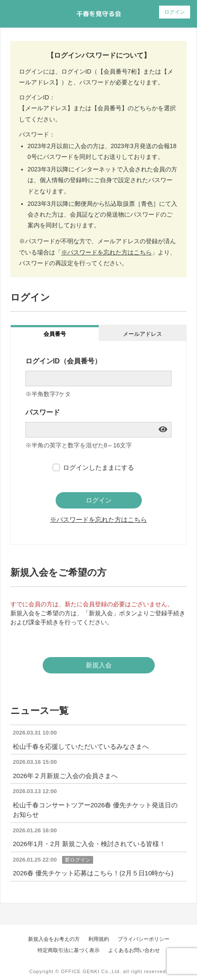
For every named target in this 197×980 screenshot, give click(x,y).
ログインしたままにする (98, 467)
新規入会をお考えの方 (54, 939)
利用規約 (99, 939)
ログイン (175, 12)
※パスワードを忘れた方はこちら (106, 252)
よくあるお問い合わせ (134, 950)
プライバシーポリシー (144, 939)
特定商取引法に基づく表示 (69, 950)
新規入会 (99, 665)
